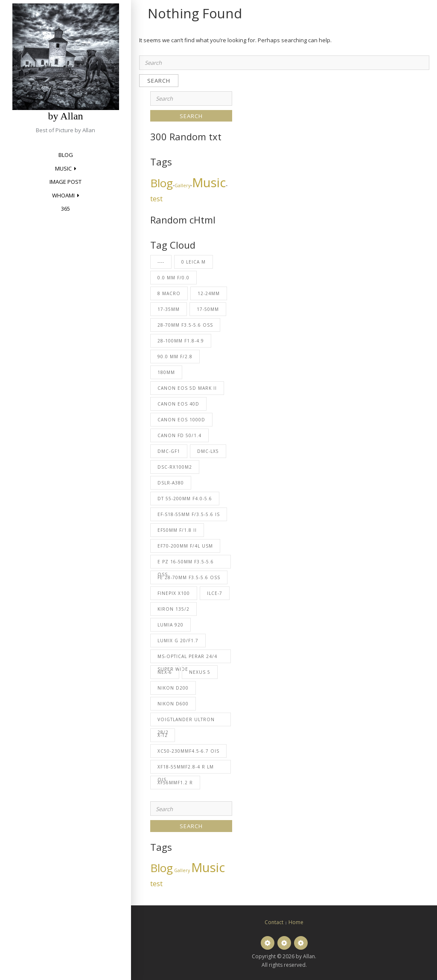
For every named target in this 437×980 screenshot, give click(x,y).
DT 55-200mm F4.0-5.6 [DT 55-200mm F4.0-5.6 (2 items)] (185, 499)
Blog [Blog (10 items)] (162, 183)
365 (66, 209)
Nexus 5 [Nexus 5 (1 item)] (200, 672)
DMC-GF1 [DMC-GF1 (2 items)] (169, 451)
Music (63, 168)
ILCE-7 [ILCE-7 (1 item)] (215, 593)
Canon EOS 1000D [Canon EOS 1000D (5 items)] (181, 420)
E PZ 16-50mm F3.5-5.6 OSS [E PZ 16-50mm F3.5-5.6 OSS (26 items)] (186, 564)
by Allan (66, 116)
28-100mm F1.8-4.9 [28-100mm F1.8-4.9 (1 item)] (181, 341)
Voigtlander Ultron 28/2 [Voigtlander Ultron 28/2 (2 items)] (186, 721)
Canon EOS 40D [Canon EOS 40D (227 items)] (178, 404)
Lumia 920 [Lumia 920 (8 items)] (170, 625)
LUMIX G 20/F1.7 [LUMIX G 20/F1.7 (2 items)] (178, 641)
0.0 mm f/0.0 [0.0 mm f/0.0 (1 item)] (173, 278)
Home (296, 922)
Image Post (66, 182)
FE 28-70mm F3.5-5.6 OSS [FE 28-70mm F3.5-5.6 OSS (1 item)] (189, 577)
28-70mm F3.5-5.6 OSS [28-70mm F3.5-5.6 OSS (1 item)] (185, 325)
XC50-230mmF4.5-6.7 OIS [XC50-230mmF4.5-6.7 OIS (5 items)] (188, 751)
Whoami (63, 195)
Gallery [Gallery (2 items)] (182, 186)
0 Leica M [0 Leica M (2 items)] (194, 262)
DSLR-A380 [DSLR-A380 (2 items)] (171, 483)
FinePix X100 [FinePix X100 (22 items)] (174, 593)
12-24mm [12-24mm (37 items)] (209, 293)
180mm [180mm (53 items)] (166, 372)
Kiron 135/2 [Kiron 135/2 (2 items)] (173, 609)
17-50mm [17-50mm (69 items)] (208, 309)
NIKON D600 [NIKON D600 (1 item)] (173, 704)
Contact (274, 922)
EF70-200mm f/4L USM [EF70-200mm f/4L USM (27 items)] (185, 546)
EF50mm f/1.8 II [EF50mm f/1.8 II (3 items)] (177, 530)
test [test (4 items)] (156, 199)
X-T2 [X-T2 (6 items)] (163, 735)
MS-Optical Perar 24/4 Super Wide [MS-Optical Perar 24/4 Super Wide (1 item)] (187, 658)
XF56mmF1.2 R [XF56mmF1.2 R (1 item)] (175, 783)
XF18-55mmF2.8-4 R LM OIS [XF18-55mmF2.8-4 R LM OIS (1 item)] (186, 769)
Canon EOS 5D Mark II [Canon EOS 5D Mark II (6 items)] (187, 388)
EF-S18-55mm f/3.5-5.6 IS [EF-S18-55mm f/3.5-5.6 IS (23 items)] (189, 514)
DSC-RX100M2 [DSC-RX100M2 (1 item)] (175, 467)
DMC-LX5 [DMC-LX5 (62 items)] (208, 451)
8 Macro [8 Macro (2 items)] (169, 293)
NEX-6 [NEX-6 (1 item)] (165, 672)
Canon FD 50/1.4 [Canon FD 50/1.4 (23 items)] (179, 435)
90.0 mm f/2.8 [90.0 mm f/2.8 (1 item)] (175, 357)
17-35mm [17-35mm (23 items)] (169, 309)
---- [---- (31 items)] (161, 262)
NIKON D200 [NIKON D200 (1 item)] (173, 688)
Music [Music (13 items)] (209, 183)
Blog (66, 155)
